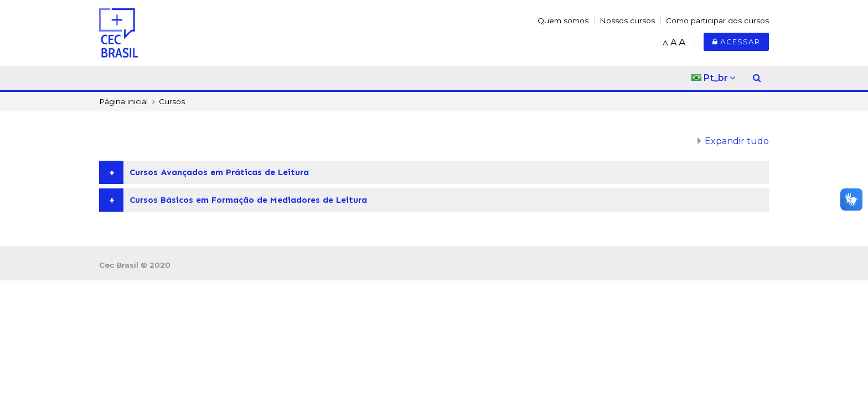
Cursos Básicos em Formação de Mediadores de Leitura (248, 200)
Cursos (172, 101)
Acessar (736, 42)
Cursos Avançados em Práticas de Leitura (219, 172)
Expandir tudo (737, 141)
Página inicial (123, 101)
